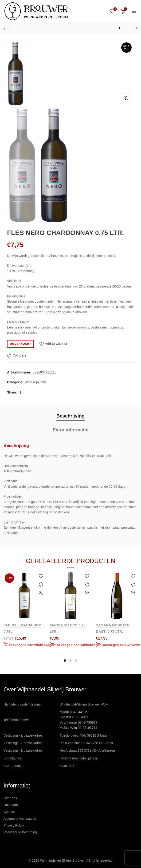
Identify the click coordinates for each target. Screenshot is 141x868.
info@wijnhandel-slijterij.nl (79, 758)
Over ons (10, 798)
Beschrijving (70, 416)
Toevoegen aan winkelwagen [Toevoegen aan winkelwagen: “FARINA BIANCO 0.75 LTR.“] (78, 645)
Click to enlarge (126, 98)
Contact (9, 812)
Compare (20, 355)
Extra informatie (70, 430)
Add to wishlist (56, 344)
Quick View (41, 593)
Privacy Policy (14, 825)
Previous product (122, 28)
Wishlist (115, 9)
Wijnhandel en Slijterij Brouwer (62, 860)
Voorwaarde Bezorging (20, 832)
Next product (134, 28)
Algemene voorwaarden (21, 819)
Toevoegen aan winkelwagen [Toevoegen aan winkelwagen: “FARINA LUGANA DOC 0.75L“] (32, 645)
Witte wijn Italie (36, 382)
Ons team (11, 805)
